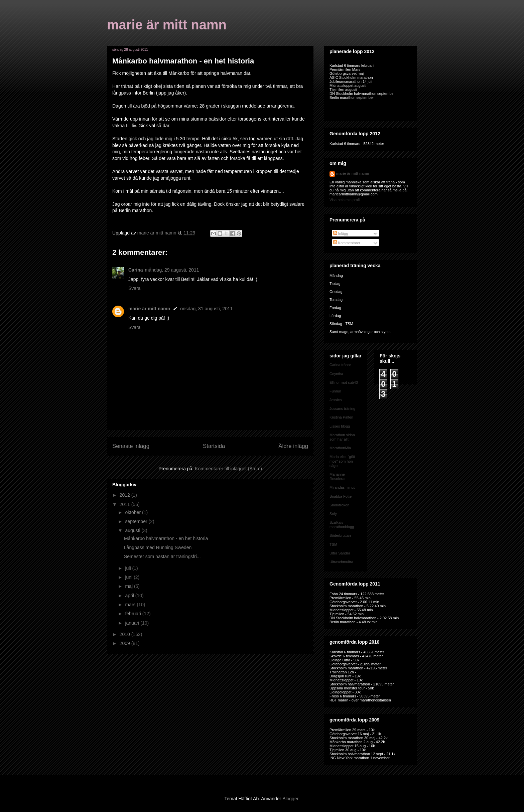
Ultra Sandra (340, 553)
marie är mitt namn (167, 25)
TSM (333, 544)
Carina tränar (340, 365)
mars (131, 605)
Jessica (336, 400)
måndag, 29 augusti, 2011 (172, 270)
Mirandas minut (342, 487)
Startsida (214, 446)
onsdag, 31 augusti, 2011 (206, 309)
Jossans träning (342, 409)
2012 (125, 495)
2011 (125, 504)
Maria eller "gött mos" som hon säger (342, 461)
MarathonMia (340, 448)
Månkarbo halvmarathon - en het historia (166, 538)
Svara (135, 288)
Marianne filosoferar (338, 476)
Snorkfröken (339, 505)
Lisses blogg (340, 426)
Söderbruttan (340, 535)
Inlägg (341, 233)
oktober (134, 512)
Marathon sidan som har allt (342, 437)
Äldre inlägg (293, 446)
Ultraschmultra (341, 562)
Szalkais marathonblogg (342, 525)
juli (128, 568)
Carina (136, 270)
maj (129, 586)
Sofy (333, 514)
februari (134, 614)
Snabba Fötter (341, 496)
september (137, 521)
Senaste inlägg (131, 446)
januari (133, 623)
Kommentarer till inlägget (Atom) (228, 469)
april (130, 596)
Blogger (290, 799)
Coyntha (336, 374)
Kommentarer (347, 243)
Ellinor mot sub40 (344, 382)
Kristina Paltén (341, 417)
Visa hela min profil (345, 200)
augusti (133, 530)
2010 (125, 634)
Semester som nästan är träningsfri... (162, 556)
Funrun (335, 391)
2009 (125, 643)
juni (129, 577)
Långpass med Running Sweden (158, 547)
